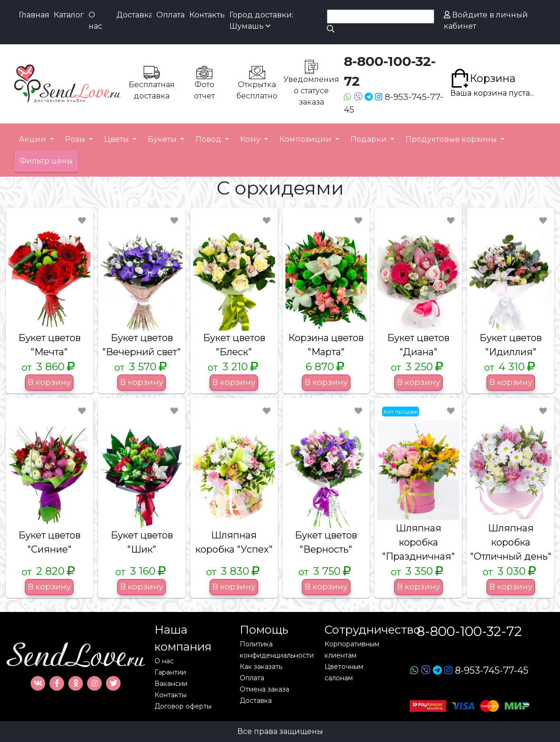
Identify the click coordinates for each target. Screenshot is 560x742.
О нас (95, 20)
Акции (33, 139)
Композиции (306, 139)
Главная (34, 15)
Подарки (369, 139)
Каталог (69, 15)
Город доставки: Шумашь (261, 20)
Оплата (170, 15)
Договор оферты (183, 706)
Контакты (207, 15)
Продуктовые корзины (452, 139)
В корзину (49, 382)
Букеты (163, 139)
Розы (76, 139)
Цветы (118, 139)
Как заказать (261, 667)
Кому (251, 139)
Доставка (134, 15)
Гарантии (170, 672)
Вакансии (171, 684)
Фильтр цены (46, 161)
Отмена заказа (264, 689)
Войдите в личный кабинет (486, 20)
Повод (209, 139)
